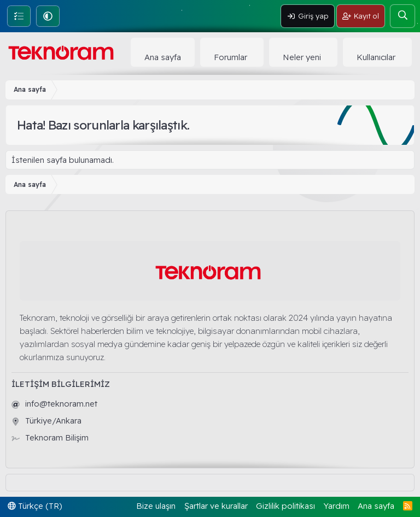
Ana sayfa (163, 57)
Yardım (337, 506)
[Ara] (402, 16)
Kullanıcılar (376, 57)
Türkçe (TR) (35, 506)
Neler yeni (302, 57)
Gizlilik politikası (285, 506)
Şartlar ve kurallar (216, 506)
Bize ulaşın (156, 506)
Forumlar (231, 57)
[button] (48, 16)
